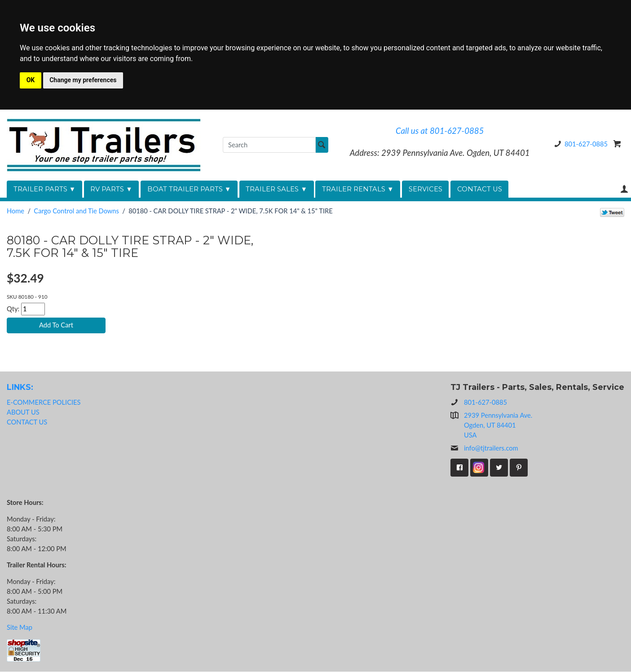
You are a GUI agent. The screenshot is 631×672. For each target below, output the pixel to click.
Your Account (624, 189)
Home (15, 211)
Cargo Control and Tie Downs (76, 211)
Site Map (20, 628)
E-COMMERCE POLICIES (44, 402)
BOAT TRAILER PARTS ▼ (189, 189)
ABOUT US (23, 412)
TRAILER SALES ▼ (276, 189)
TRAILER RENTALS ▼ (358, 189)
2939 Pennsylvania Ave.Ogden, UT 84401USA (498, 425)
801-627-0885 (579, 144)
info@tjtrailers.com (484, 449)
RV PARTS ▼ (111, 189)
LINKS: (20, 387)
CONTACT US (480, 189)
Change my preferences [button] (83, 80)
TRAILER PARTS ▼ (45, 189)
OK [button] (31, 80)
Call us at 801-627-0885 (440, 131)
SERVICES (426, 189)
